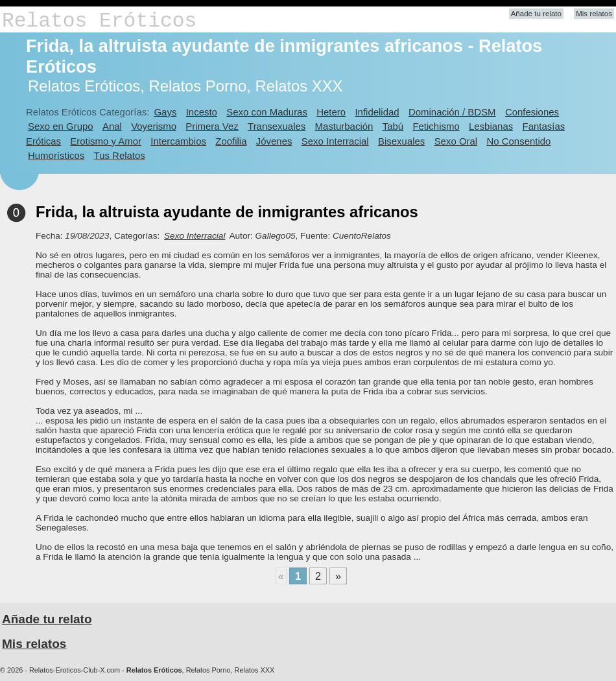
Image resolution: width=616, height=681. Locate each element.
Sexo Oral (456, 141)
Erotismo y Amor (106, 141)
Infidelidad (377, 112)
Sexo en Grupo (61, 126)
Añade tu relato (536, 14)
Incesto (202, 112)
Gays (165, 112)
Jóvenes (274, 141)
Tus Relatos (120, 155)
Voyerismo (154, 126)
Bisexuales (401, 141)
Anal (112, 126)
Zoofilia (231, 141)
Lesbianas (491, 126)
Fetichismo (436, 126)
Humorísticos (56, 155)
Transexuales (277, 126)
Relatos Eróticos (99, 21)
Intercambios (178, 141)
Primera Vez (212, 126)
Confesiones (532, 112)
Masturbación (344, 126)
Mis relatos (594, 14)
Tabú (393, 126)
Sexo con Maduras (267, 112)
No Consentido (518, 141)
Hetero (331, 112)
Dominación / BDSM (452, 112)
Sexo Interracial (335, 141)
